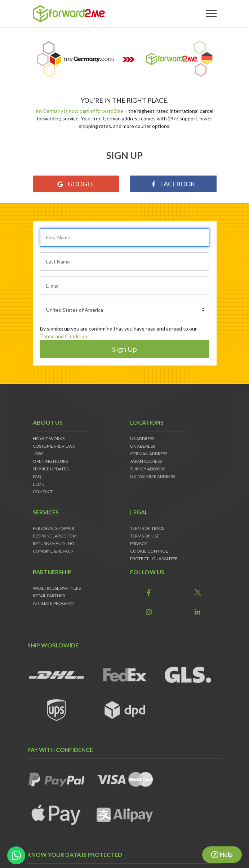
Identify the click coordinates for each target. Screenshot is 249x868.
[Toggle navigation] (211, 14)
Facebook (173, 184)
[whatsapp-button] (16, 855)
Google (76, 184)
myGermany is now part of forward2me (80, 111)
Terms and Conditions (65, 336)
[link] (149, 593)
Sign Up (124, 349)
